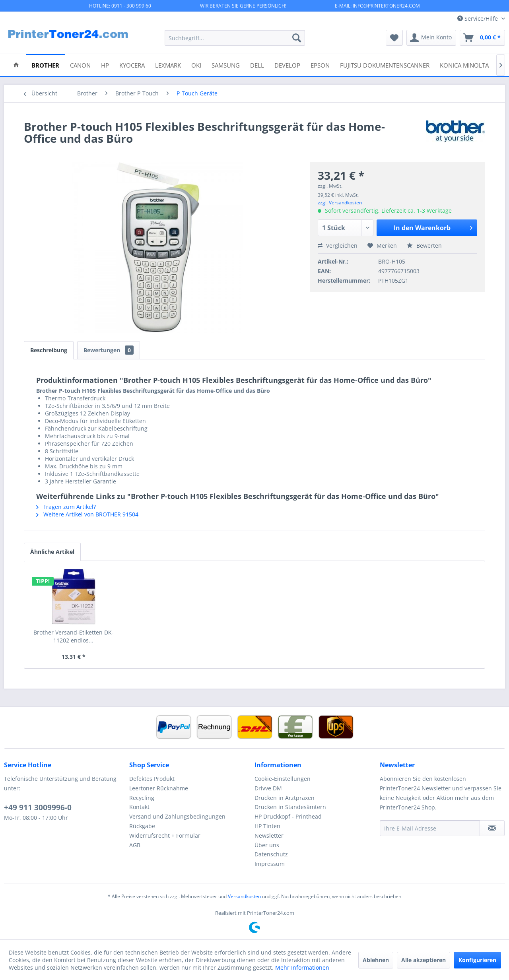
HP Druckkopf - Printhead (288, 816)
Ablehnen (376, 960)
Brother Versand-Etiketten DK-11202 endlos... (74, 636)
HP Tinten (267, 826)
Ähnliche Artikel (52, 552)
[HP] (105, 65)
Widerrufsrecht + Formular (165, 835)
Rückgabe (142, 826)
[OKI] (196, 65)
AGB (135, 845)
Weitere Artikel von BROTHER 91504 (87, 514)
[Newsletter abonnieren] (492, 828)
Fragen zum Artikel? (66, 507)
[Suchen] (297, 38)
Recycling (142, 798)
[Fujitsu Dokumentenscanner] (385, 65)
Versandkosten (244, 896)
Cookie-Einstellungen (283, 779)
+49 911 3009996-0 (38, 807)
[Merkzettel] (394, 38)
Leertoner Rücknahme (159, 788)
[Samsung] (226, 65)
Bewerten (424, 245)
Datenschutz (271, 854)
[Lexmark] (168, 65)
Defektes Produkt (152, 779)
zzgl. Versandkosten (340, 203)
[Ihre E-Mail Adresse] (430, 828)
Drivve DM (268, 788)
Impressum (270, 864)
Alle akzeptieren (424, 960)
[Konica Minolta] (464, 65)
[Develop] (287, 65)
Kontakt (139, 807)
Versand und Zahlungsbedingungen (177, 816)
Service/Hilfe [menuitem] (478, 18)
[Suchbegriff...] (235, 38)
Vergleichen (338, 245)
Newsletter (269, 835)
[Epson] (320, 65)
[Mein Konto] (431, 38)
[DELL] (257, 65)
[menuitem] (235, 38)
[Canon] (80, 65)
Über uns (267, 845)
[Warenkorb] (482, 38)
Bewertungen (109, 350)
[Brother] (45, 65)
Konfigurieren (477, 960)
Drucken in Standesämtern (290, 807)
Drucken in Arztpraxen (285, 798)
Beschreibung (49, 350)
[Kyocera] (132, 65)
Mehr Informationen (302, 967)
